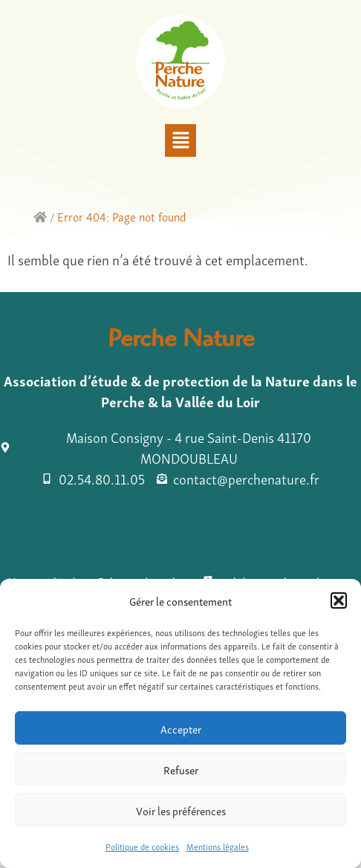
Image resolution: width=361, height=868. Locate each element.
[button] (339, 600)
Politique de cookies (142, 846)
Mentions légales (218, 846)
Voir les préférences (181, 810)
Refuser (181, 769)
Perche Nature (181, 342)
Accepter (181, 728)
